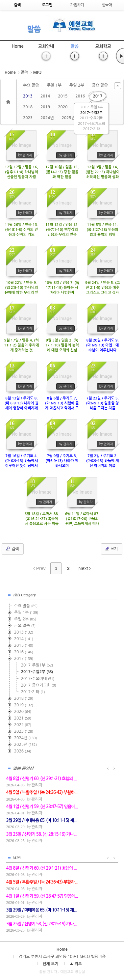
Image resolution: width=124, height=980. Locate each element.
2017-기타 (92, 129)
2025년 (68, 118)
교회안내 (46, 46)
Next (85, 568)
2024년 (47, 118)
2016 (80, 96)
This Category (24, 595)
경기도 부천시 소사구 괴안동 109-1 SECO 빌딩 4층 (62, 957)
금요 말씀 (100, 85)
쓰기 (111, 549)
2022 (23, 725)
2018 (28, 107)
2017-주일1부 (91, 107)
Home (17, 46)
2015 (63, 96)
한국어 (107, 5)
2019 (45, 107)
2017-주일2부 (91, 113)
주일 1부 (54, 85)
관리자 (37, 785)
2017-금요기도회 (91, 124)
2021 (23, 718)
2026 (23, 751)
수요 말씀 (31, 85)
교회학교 (103, 46)
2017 (98, 96)
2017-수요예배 (91, 118)
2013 (28, 96)
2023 (28, 118)
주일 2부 (77, 85)
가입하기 (77, 5)
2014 (45, 96)
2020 (63, 107)
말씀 (34, 29)
